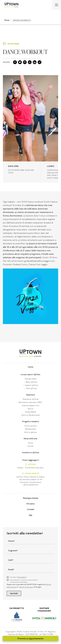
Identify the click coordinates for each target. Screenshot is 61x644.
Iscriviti (14, 593)
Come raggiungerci (31, 460)
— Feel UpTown (31, 388)
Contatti (31, 509)
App (31, 515)
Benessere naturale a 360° (31, 402)
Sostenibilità (31, 412)
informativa (22, 577)
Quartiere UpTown (31, 399)
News (7, 20)
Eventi (31, 446)
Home (31, 367)
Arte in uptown (31, 432)
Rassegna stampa (31, 498)
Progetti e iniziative (31, 422)
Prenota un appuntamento (31, 638)
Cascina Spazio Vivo (31, 406)
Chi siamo (31, 504)
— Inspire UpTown (31, 385)
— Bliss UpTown (31, 382)
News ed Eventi (31, 439)
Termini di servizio (26, 587)
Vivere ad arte (31, 426)
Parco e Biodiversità (31, 415)
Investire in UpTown (31, 453)
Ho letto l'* (18, 577)
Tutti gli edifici (31, 379)
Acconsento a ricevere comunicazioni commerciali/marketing (24, 581)
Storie (31, 409)
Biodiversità (31, 429)
